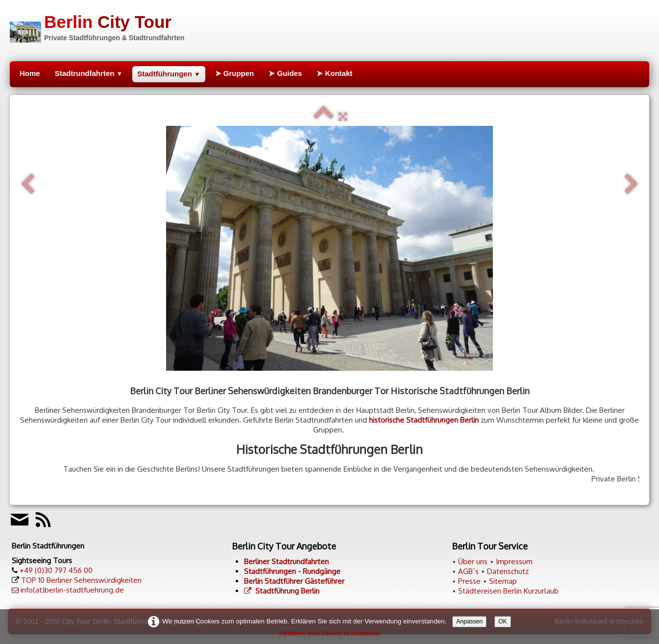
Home (30, 73)
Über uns (473, 561)
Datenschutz (508, 571)
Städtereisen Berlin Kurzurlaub (508, 591)
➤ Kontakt (334, 73)
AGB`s (468, 571)
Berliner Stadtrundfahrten (286, 561)
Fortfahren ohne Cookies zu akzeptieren (329, 633)
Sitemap (503, 581)
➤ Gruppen (235, 73)
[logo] (97, 26)
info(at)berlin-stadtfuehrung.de (72, 590)
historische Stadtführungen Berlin (424, 420)
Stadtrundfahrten (89, 73)
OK (503, 621)
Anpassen (469, 621)
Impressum (514, 561)
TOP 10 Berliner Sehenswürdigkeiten (81, 580)
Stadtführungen (169, 74)
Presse (469, 581)
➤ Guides (285, 73)
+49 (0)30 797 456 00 (56, 570)
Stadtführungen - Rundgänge (292, 571)
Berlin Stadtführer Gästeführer (294, 581)
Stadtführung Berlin (282, 591)
